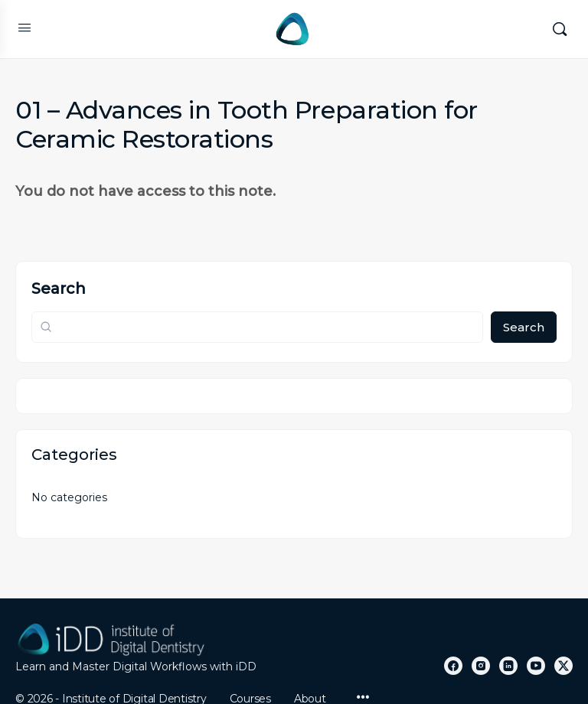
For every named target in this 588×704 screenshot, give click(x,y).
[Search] (560, 29)
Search (59, 288)
